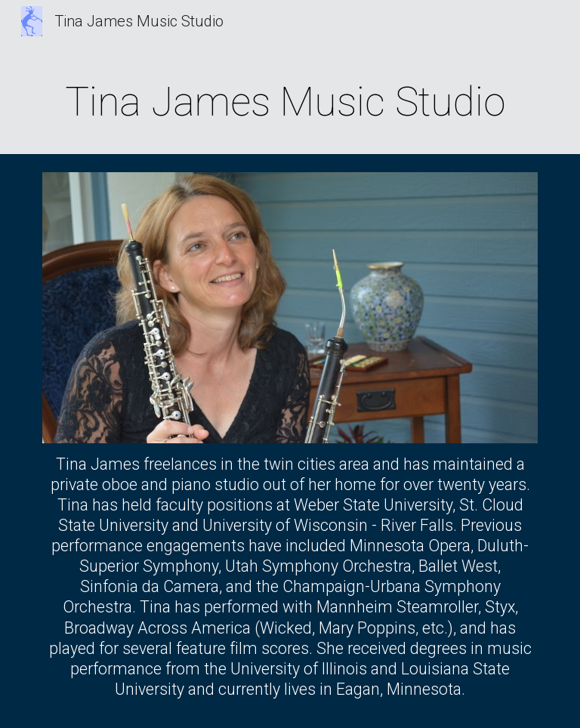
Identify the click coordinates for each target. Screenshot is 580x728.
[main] (290, 100)
